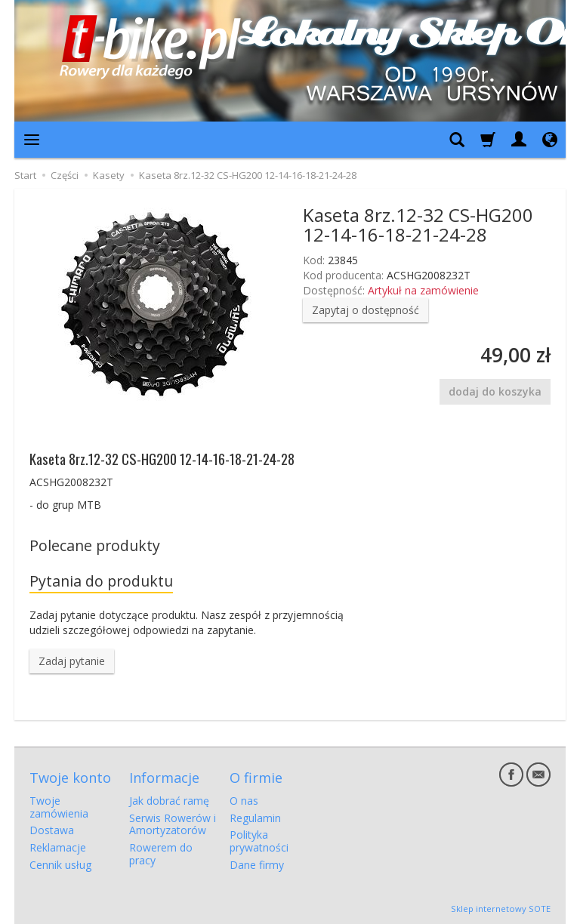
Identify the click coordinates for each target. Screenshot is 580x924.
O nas (244, 801)
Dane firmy (257, 865)
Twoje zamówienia (59, 807)
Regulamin (255, 818)
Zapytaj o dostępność (366, 310)
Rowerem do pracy (161, 854)
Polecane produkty (95, 545)
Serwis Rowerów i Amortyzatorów (173, 824)
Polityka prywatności (259, 841)
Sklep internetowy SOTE (501, 909)
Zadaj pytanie (72, 661)
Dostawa (52, 830)
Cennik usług (60, 865)
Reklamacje (58, 847)
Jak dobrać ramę (169, 801)
